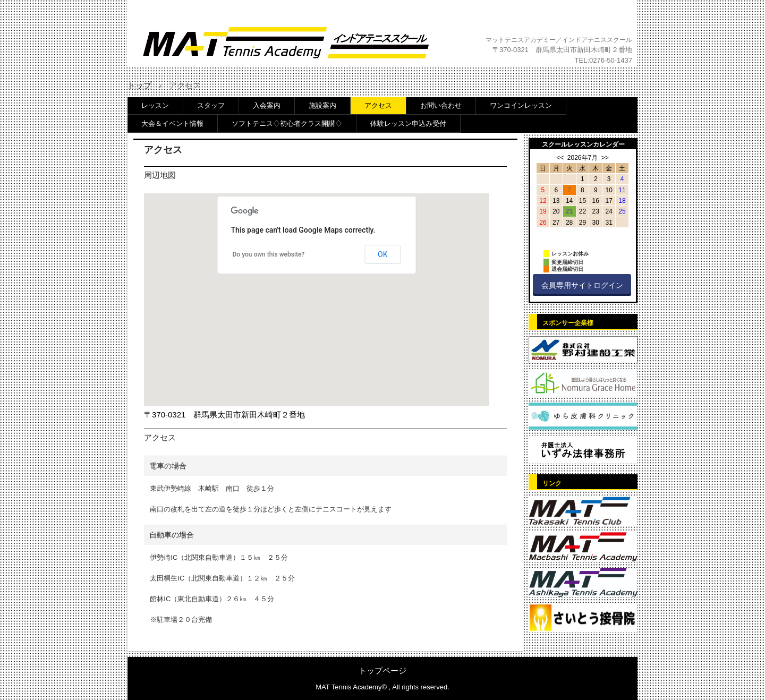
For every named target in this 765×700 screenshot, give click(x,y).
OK (382, 254)
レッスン (155, 105)
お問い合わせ (441, 105)
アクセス (378, 105)
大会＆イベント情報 (172, 123)
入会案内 (267, 105)
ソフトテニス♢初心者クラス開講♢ (287, 123)
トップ (139, 85)
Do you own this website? (269, 254)
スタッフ (211, 105)
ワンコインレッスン (521, 105)
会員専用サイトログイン (582, 285)
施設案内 (322, 105)
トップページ (382, 671)
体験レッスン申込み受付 (408, 123)
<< (560, 158)
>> (605, 158)
